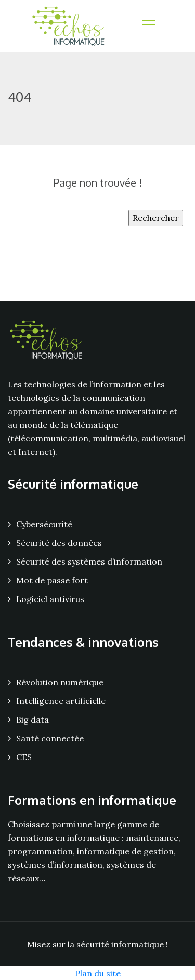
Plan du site (98, 973)
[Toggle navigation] (148, 26)
